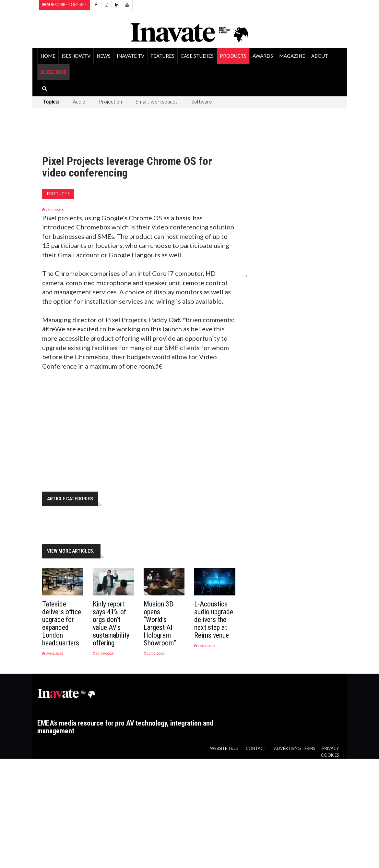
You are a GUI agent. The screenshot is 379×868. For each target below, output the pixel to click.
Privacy (331, 748)
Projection (110, 101)
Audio (79, 101)
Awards (263, 56)
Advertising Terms (294, 748)
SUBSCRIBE (53, 72)
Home (48, 56)
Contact (256, 748)
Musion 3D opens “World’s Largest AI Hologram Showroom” (160, 623)
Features (162, 56)
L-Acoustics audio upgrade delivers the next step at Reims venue (214, 620)
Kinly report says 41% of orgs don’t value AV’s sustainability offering (111, 623)
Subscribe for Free (65, 5)
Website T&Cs (224, 748)
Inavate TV (130, 56)
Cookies (330, 755)
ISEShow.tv (76, 56)
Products (233, 56)
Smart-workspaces (157, 101)
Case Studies (197, 56)
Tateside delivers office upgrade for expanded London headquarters (62, 623)
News (104, 56)
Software (202, 101)
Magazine (292, 56)
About (320, 56)
